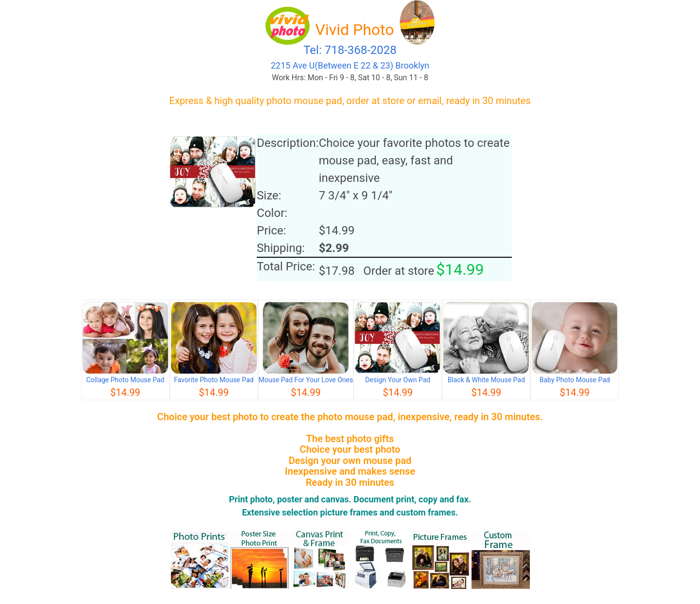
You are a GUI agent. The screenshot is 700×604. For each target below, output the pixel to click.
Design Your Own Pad (398, 380)
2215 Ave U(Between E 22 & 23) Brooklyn (350, 65)
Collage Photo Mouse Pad (125, 380)
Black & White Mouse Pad (486, 380)
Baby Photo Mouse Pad (575, 380)
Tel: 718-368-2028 (350, 50)
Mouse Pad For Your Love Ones (306, 380)
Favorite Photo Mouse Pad (214, 380)
